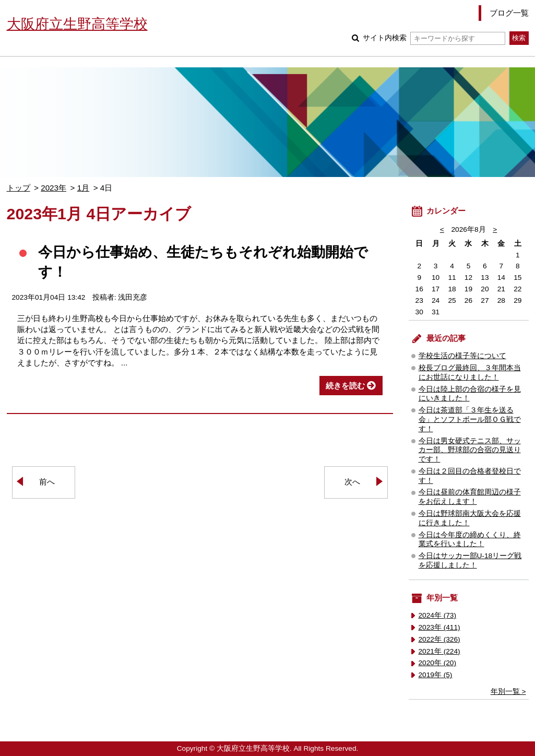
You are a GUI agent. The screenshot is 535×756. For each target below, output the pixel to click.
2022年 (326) (439, 639)
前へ (47, 482)
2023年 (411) (439, 627)
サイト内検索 (434, 38)
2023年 (53, 188)
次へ (352, 482)
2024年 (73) (438, 615)
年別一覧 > (508, 692)
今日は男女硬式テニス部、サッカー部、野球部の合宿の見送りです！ (470, 450)
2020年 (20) (438, 663)
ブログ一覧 (509, 13)
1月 (83, 188)
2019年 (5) (436, 675)
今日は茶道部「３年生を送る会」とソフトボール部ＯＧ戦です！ (470, 420)
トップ (19, 188)
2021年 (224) (439, 651)
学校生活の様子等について (462, 356)
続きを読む (345, 386)
